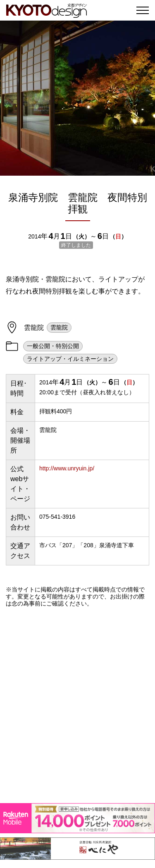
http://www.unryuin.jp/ (67, 468)
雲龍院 (59, 327)
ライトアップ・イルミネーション (70, 359)
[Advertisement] (77, 705)
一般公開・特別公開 (53, 346)
